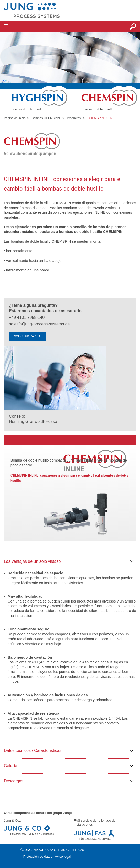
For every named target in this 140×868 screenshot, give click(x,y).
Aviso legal (63, 857)
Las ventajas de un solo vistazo (32, 561)
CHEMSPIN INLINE (101, 118)
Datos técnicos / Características (33, 750)
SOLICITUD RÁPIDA (27, 336)
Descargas (14, 781)
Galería (10, 766)
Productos (74, 118)
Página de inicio (15, 118)
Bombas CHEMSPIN (46, 118)
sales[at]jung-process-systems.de (39, 324)
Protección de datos (38, 857)
